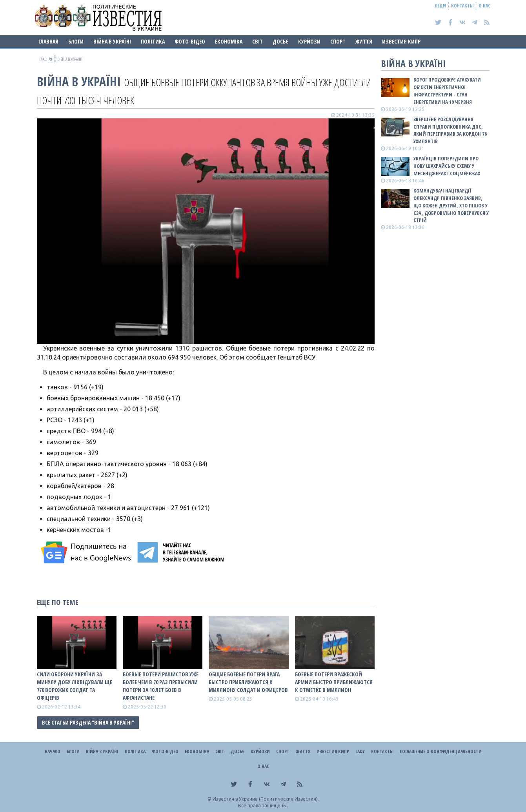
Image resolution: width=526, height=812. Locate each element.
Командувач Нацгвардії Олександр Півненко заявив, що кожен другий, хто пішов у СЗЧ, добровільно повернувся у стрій (451, 205)
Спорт (338, 41)
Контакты (462, 6)
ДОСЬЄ (280, 41)
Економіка (229, 41)
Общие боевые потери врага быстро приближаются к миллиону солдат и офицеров (248, 682)
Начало (53, 751)
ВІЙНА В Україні (112, 41)
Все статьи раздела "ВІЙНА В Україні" (88, 722)
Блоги (76, 41)
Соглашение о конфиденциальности (441, 751)
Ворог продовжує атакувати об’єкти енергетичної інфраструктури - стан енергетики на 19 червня (447, 91)
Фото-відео (190, 41)
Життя (364, 41)
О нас (484, 6)
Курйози (309, 41)
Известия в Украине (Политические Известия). (266, 799)
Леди (440, 6)
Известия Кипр (401, 41)
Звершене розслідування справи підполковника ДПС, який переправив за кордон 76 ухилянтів (450, 130)
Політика (153, 41)
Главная (48, 41)
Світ (258, 41)
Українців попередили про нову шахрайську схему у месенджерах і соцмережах (447, 166)
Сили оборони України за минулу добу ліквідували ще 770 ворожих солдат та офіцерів (75, 686)
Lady (360, 751)
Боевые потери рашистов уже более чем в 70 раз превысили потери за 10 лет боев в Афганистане (161, 686)
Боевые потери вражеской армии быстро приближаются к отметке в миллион (334, 682)
